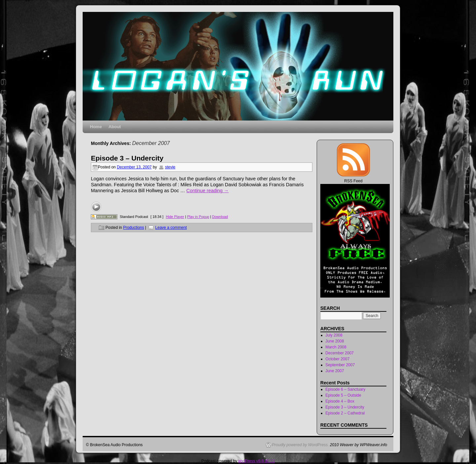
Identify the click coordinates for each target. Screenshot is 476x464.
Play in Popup (198, 217)
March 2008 (336, 347)
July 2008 (334, 335)
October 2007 (338, 359)
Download (220, 217)
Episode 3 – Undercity (127, 158)
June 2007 (335, 371)
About (115, 127)
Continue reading (208, 191)
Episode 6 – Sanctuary (346, 389)
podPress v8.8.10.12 (257, 461)
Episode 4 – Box (340, 401)
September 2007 (340, 365)
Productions (133, 228)
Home (96, 127)
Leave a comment (171, 228)
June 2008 (335, 341)
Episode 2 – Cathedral (345, 413)
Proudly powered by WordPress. (300, 445)
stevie (170, 167)
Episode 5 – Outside (343, 395)
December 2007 (340, 353)
